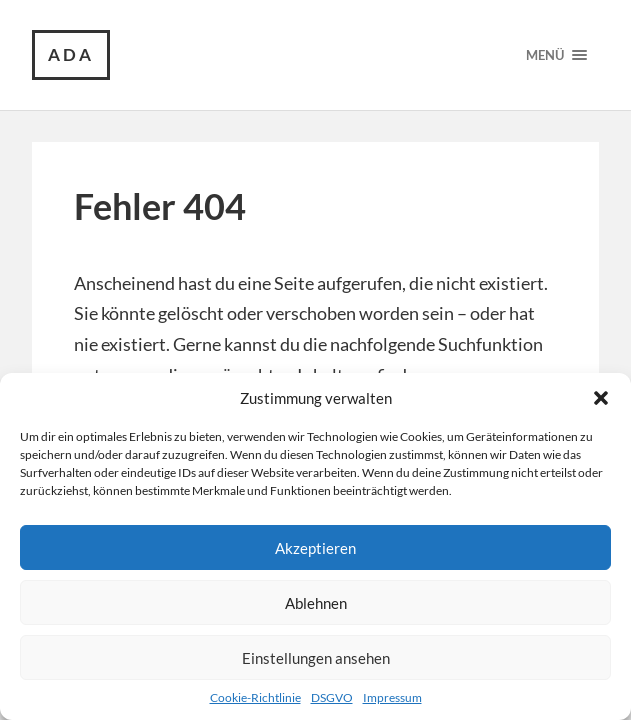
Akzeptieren (315, 548)
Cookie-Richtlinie (255, 697)
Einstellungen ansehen (316, 658)
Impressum (392, 697)
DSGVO (332, 697)
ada (71, 54)
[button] (601, 398)
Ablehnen (316, 603)
